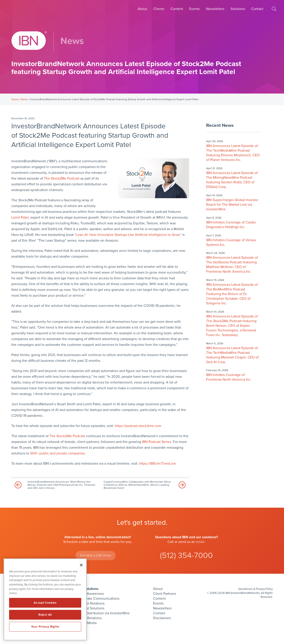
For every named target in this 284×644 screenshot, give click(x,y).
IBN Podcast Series (157, 442)
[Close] (81, 565)
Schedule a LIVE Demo (96, 555)
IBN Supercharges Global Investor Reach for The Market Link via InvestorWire (232, 205)
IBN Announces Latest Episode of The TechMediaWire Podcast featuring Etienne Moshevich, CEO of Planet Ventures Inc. (233, 153)
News (24, 99)
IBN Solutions (88, 589)
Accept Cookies (45, 603)
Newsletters (215, 9)
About (142, 9)
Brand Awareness (90, 594)
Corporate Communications (98, 599)
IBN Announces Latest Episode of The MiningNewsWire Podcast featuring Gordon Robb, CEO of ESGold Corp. (232, 180)
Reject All (45, 615)
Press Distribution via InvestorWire (103, 613)
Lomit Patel (20, 217)
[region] (45, 599)
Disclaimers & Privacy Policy (255, 589)
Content (177, 9)
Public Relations (89, 618)
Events (194, 9)
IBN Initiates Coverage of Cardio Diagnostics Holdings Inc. (231, 225)
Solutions (238, 9)
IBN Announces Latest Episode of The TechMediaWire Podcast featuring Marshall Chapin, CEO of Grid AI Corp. (232, 355)
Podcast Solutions (91, 608)
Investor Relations (91, 603)
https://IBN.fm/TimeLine (158, 464)
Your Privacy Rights (45, 627)
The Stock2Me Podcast (62, 178)
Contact (257, 9)
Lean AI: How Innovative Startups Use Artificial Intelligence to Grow (128, 235)
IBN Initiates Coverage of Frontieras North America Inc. (229, 377)
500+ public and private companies (57, 453)
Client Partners (165, 594)
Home (15, 99)
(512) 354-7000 (186, 555)
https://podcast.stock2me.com (138, 426)
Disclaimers (162, 618)
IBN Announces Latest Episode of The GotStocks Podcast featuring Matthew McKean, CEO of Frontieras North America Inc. (232, 265)
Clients (159, 9)
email (200, 542)
